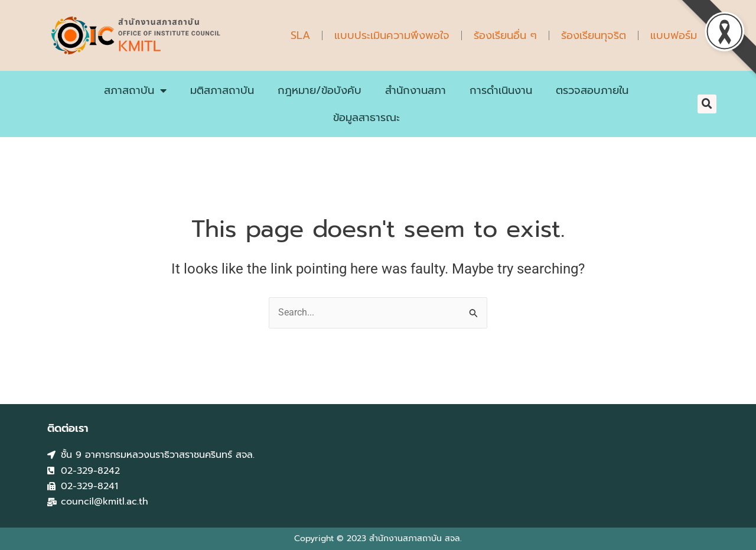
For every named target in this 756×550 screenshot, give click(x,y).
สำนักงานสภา (416, 90)
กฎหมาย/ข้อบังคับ (320, 90)
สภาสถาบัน (135, 90)
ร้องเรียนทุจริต (594, 35)
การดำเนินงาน (501, 90)
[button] (707, 104)
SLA (300, 35)
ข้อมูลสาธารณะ (366, 118)
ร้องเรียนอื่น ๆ (505, 35)
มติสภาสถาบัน (222, 90)
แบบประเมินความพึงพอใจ (392, 35)
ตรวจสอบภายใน (592, 90)
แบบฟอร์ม (674, 35)
